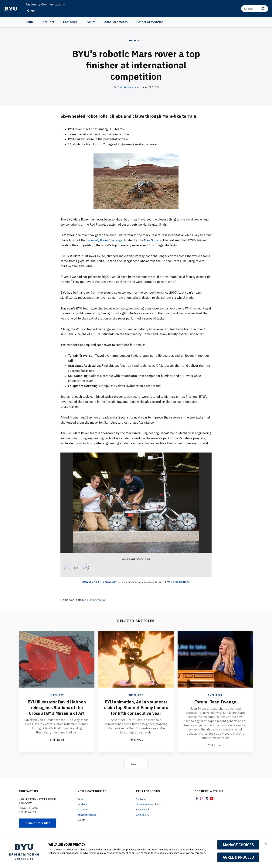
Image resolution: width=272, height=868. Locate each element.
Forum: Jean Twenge (215, 702)
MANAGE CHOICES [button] (238, 845)
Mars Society (154, 240)
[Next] (86, 567)
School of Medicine (150, 22)
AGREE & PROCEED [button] (238, 857)
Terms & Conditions (177, 582)
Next (136, 764)
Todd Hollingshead (129, 87)
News (32, 11)
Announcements (116, 22)
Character (70, 22)
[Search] (255, 9)
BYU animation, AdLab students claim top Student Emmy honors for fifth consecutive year (136, 710)
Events (91, 22)
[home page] (11, 9)
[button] (266, 844)
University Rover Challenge (105, 240)
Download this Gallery (100, 582)
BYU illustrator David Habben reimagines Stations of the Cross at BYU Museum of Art (57, 707)
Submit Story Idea (38, 823)
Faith (29, 22)
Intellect (48, 22)
